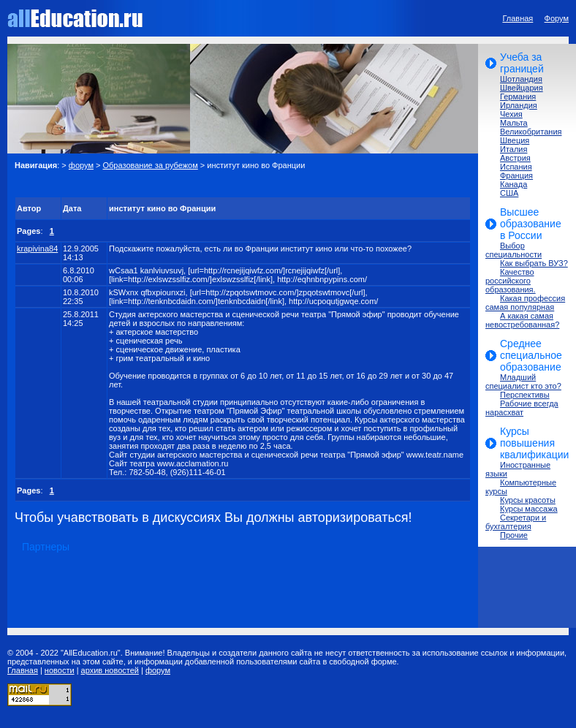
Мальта (514, 123)
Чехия (511, 114)
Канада (514, 184)
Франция (516, 175)
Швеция (515, 140)
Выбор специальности (514, 250)
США (509, 193)
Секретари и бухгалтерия (516, 522)
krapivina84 (37, 249)
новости (60, 670)
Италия (514, 149)
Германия (518, 96)
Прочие (514, 535)
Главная (518, 18)
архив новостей (110, 670)
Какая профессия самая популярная (525, 303)
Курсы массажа (529, 509)
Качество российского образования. (511, 281)
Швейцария (522, 88)
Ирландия (519, 105)
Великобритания (531, 132)
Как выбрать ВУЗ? (534, 263)
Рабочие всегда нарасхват (522, 408)
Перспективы (525, 395)
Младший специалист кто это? (523, 382)
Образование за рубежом (151, 165)
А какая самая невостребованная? (522, 320)
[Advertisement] (186, 183)
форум (81, 165)
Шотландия (521, 79)
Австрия (515, 158)
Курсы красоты (528, 500)
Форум (557, 18)
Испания (516, 167)
